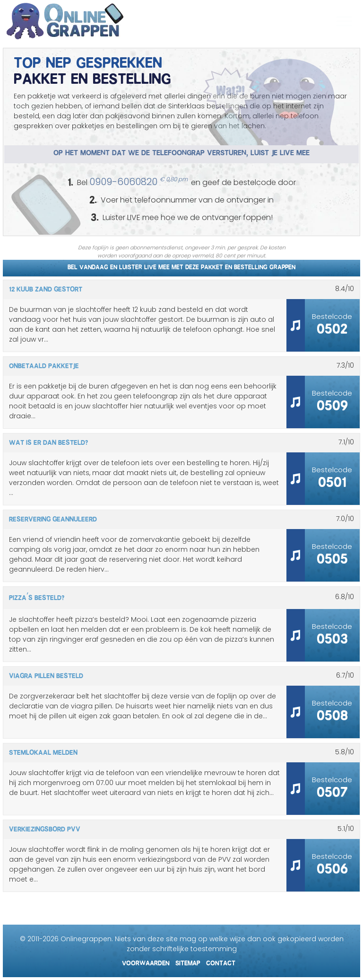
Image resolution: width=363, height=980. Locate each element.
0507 (332, 790)
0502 (332, 326)
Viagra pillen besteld (46, 674)
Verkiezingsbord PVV (45, 828)
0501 (332, 480)
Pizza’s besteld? (37, 596)
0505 (332, 556)
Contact (221, 962)
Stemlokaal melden (43, 751)
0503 (332, 636)
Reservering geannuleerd (53, 518)
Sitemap (188, 962)
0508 (332, 713)
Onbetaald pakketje (44, 364)
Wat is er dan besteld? (48, 441)
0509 (332, 403)
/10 (345, 289)
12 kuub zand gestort (46, 288)
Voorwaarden (146, 962)
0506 (332, 866)
